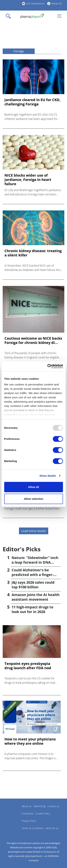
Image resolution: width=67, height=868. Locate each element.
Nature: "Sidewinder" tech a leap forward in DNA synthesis (35, 562)
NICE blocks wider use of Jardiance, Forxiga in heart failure (28, 180)
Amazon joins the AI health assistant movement (36, 597)
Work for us (52, 828)
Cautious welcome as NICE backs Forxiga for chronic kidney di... (33, 341)
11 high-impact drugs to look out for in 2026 (32, 609)
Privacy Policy (29, 821)
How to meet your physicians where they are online (30, 741)
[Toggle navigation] (9, 16)
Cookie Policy (43, 814)
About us (27, 806)
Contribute (28, 814)
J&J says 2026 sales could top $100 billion (33, 585)
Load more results (34, 531)
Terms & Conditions (33, 828)
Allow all (33, 487)
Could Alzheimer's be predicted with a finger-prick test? (33, 575)
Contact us (53, 806)
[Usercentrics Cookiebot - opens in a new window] (48, 366)
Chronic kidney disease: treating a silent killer (33, 253)
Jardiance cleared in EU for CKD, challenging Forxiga (33, 102)
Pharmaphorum (13, 811)
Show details (48, 476)
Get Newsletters (35, 3)
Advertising (39, 806)
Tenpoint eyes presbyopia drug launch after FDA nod (28, 666)
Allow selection (33, 499)
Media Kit (57, 3)
